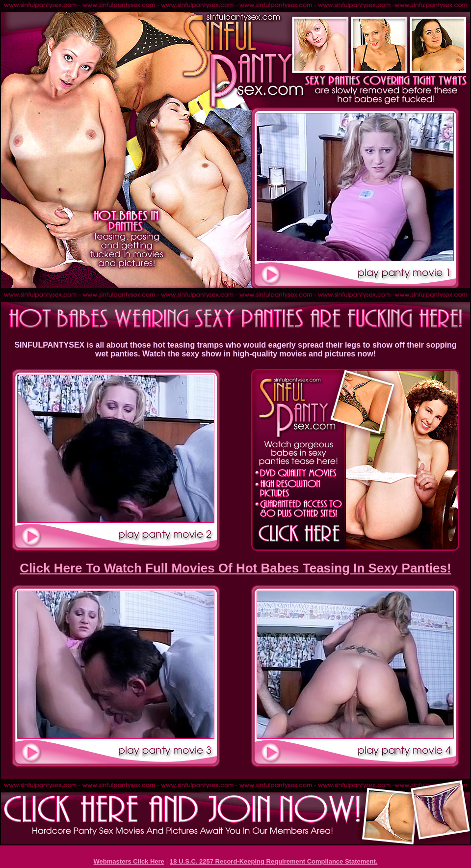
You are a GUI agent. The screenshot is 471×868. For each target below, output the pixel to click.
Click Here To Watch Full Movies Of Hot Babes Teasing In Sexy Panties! (235, 568)
